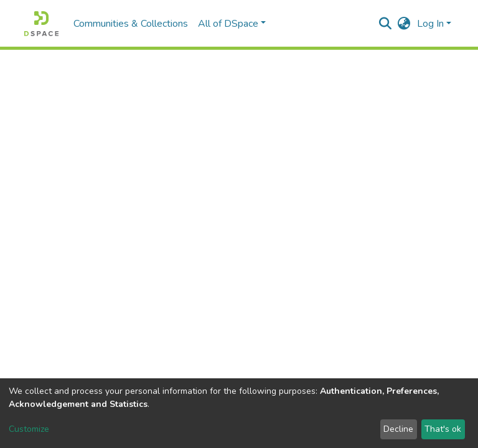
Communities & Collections (131, 24)
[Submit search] (386, 24)
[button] (404, 24)
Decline (398, 429)
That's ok (443, 429)
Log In (430, 24)
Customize (29, 429)
